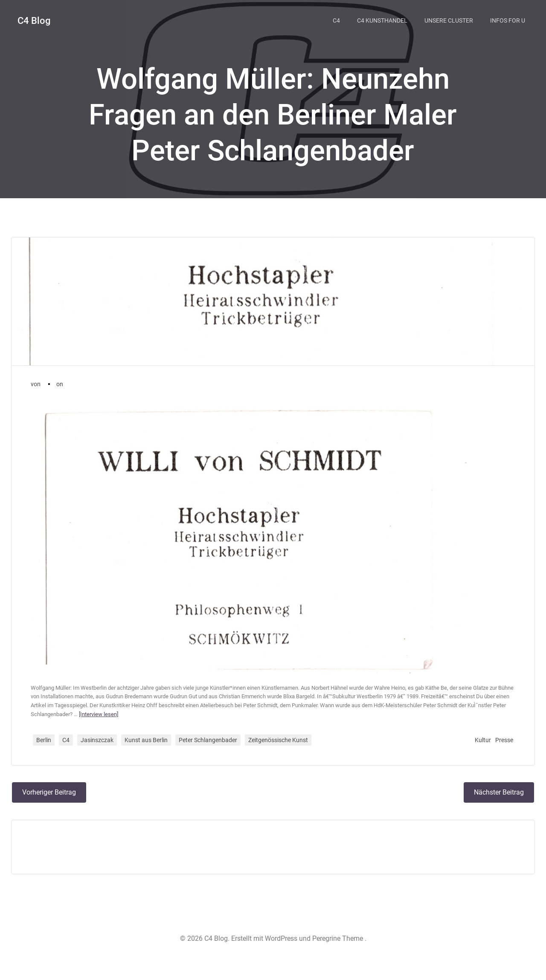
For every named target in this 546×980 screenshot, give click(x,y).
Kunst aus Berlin (147, 747)
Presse (503, 747)
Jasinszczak (98, 747)
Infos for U (510, 19)
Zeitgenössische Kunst (279, 747)
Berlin (45, 747)
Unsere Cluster (451, 19)
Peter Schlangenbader (209, 747)
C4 (338, 19)
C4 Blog (33, 19)
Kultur (482, 747)
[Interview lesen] (114, 721)
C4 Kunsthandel (384, 19)
